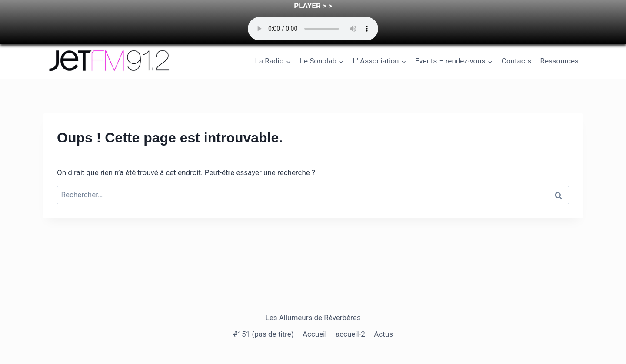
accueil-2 (350, 334)
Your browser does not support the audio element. (313, 29)
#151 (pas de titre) (263, 334)
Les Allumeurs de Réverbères (313, 318)
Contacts (516, 61)
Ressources (559, 61)
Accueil (315, 334)
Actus (383, 334)
